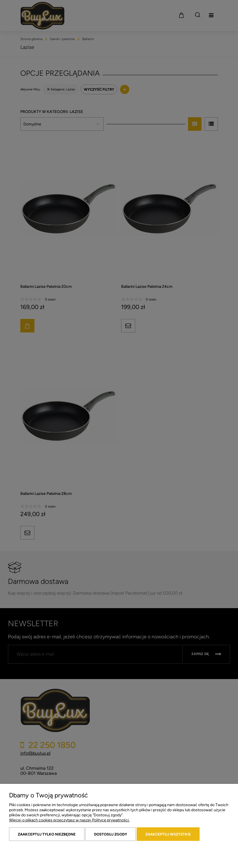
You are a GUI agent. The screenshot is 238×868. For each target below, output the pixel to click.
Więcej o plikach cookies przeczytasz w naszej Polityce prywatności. (69, 820)
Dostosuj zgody (111, 834)
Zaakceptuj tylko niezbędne (47, 834)
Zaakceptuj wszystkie (168, 834)
